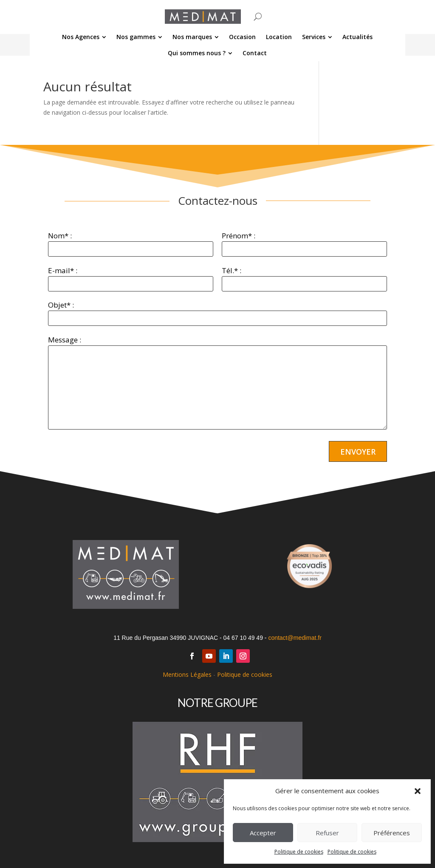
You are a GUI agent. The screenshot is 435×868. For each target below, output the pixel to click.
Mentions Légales (187, 674)
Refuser (327, 833)
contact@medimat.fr (295, 638)
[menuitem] (85, 37)
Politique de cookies (299, 852)
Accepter (263, 833)
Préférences (392, 833)
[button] (418, 791)
